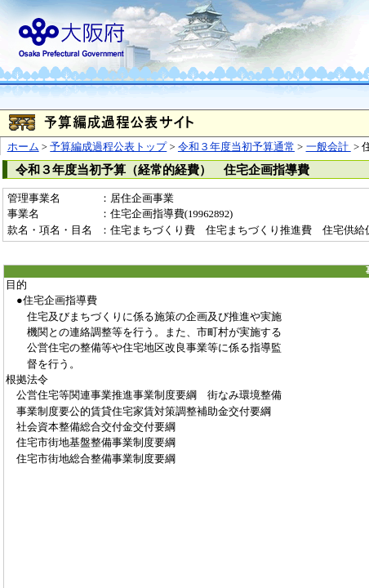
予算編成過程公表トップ (108, 147)
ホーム (23, 147)
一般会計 (329, 147)
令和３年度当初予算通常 (236, 147)
